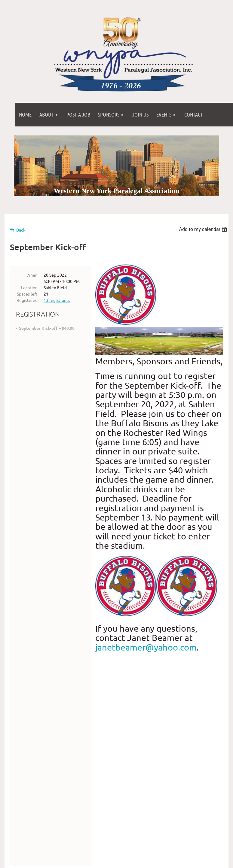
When (32, 275)
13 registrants (57, 300)
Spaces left (27, 294)
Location (29, 287)
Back (21, 230)
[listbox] (204, 229)
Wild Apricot (157, 861)
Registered (27, 300)
